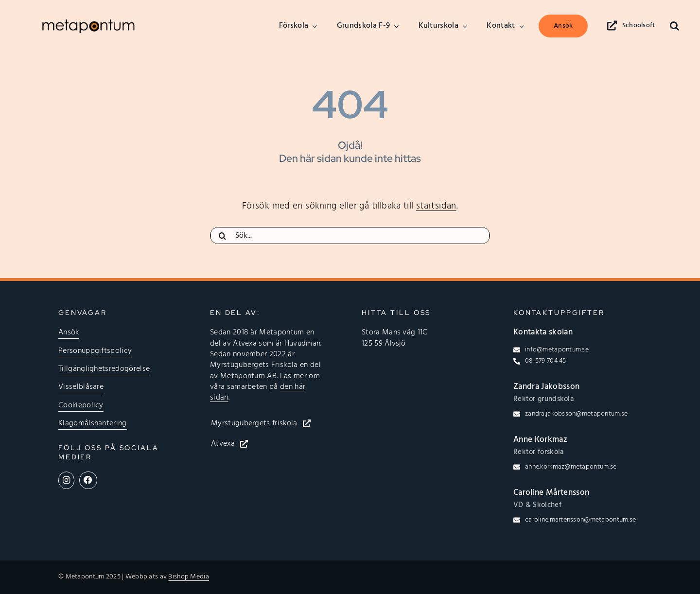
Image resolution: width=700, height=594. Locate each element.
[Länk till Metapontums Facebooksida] (88, 480)
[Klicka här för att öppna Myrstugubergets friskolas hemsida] (268, 423)
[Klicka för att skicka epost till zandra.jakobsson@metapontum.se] (570, 414)
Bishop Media (188, 577)
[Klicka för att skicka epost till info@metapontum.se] (551, 350)
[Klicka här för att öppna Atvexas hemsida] (237, 444)
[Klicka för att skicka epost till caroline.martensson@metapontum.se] (575, 520)
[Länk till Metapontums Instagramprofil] (66, 480)
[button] (674, 26)
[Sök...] (350, 236)
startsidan (436, 206)
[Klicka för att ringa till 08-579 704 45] (540, 361)
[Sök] (223, 236)
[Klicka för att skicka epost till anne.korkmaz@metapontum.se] (565, 467)
